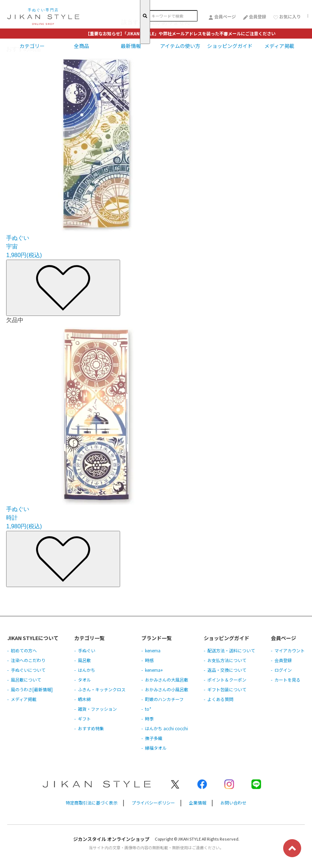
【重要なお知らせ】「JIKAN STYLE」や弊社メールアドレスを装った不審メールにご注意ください (181, 33)
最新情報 (131, 46)
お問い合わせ (233, 803)
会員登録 (283, 660)
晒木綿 (84, 699)
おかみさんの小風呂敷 (167, 689)
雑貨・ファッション (97, 709)
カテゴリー (32, 46)
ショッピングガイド (230, 46)
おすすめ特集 (91, 728)
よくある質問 (220, 699)
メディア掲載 (279, 46)
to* (148, 709)
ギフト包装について (227, 689)
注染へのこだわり (28, 660)
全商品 (82, 46)
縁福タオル (156, 748)
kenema (153, 650)
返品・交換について (227, 670)
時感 (149, 660)
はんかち (87, 670)
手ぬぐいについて (28, 670)
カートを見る (287, 680)
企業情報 (198, 803)
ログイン (283, 670)
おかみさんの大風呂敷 (167, 680)
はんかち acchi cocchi (166, 728)
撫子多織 (154, 738)
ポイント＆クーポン (227, 680)
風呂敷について (26, 680)
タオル (84, 680)
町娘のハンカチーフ (164, 699)
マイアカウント (290, 650)
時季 (149, 719)
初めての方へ (24, 650)
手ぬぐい (87, 650)
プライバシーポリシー (153, 803)
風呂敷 (84, 660)
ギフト (84, 719)
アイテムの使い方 (180, 46)
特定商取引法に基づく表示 (92, 803)
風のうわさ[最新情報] (32, 689)
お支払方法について (227, 660)
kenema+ (154, 670)
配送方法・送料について (231, 650)
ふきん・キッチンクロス (102, 689)
